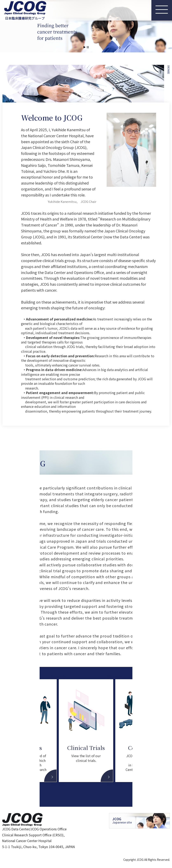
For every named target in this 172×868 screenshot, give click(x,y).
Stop (88, 47)
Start (85, 47)
